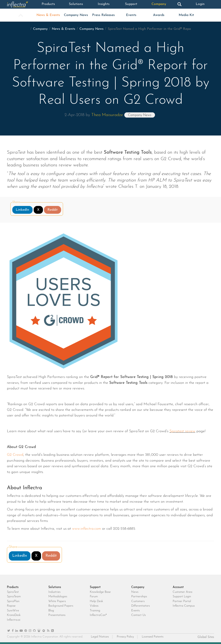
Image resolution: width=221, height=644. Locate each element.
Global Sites (206, 637)
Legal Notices (100, 637)
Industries (54, 592)
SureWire (13, 611)
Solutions (76, 4)
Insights (103, 4)
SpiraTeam (14, 597)
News (135, 592)
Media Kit (186, 15)
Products (48, 4)
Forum (94, 597)
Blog (51, 611)
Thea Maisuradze (107, 115)
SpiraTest (13, 592)
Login (200, 4)
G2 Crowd (15, 455)
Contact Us (138, 615)
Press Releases (103, 15)
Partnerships (139, 597)
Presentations (57, 615)
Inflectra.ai (14, 620)
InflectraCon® (98, 615)
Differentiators (140, 606)
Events (131, 15)
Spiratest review (182, 431)
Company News (76, 15)
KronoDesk (14, 615)
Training (95, 611)
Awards (159, 15)
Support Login (182, 597)
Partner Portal (182, 601)
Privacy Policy (125, 637)
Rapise (11, 606)
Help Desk (96, 601)
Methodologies (58, 597)
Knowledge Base (100, 592)
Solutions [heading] (55, 587)
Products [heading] (13, 587)
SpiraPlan (13, 601)
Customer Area (182, 592)
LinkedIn (22, 210)
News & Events (48, 15)
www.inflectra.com (87, 529)
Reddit (53, 210)
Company (159, 4)
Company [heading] (138, 587)
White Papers (57, 601)
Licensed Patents (153, 637)
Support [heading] (95, 587)
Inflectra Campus (184, 606)
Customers (138, 601)
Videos (94, 606)
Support (131, 4)
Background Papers (61, 606)
